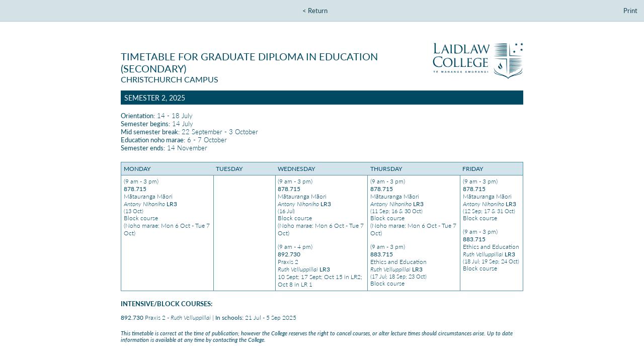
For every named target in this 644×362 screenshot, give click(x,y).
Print (630, 11)
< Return (315, 11)
